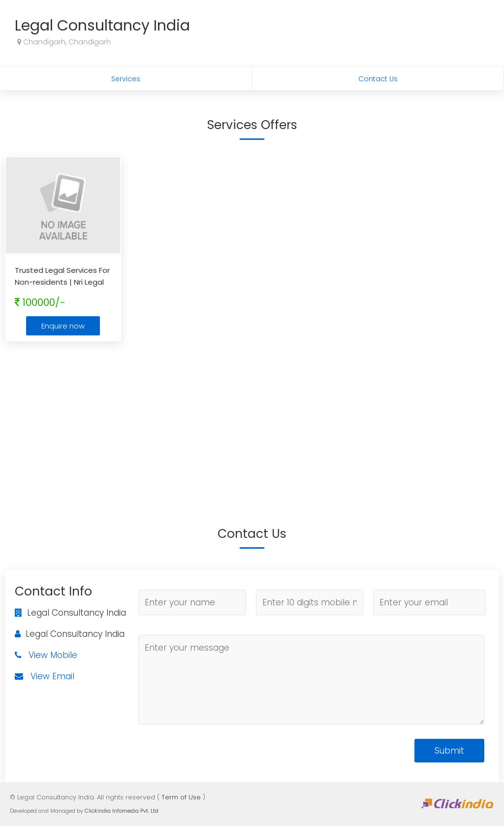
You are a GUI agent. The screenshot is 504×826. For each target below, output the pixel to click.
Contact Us (378, 79)
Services (126, 79)
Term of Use (181, 797)
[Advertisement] (252, 420)
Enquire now (63, 326)
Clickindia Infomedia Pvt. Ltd (122, 811)
